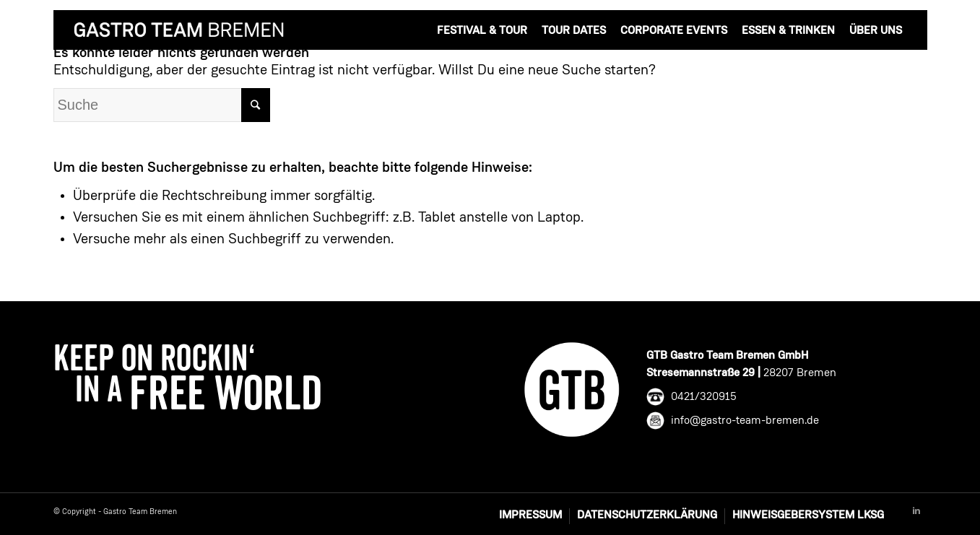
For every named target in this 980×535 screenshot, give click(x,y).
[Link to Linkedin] (916, 511)
